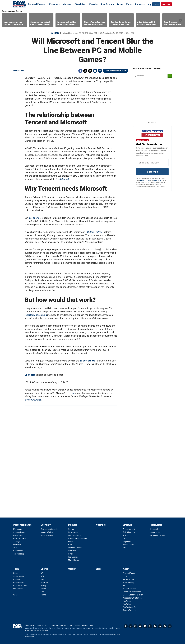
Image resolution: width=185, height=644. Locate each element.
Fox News (127, 601)
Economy (54, 4)
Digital (16, 573)
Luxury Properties (158, 535)
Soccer (44, 589)
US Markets (73, 532)
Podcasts (140, 4)
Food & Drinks (128, 545)
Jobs (125, 576)
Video (129, 4)
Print (95, 71)
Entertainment (129, 529)
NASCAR (44, 582)
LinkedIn (150, 626)
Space (16, 595)
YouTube (140, 626)
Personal (154, 529)
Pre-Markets (73, 557)
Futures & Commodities (78, 538)
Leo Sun (71, 393)
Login (156, 4)
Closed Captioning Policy (133, 595)
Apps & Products (130, 610)
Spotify (165, 626)
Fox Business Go (129, 607)
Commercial (155, 532)
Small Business (47, 535)
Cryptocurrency (74, 535)
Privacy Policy (145, 180)
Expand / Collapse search (150, 4)
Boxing (43, 586)
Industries (72, 551)
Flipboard (145, 626)
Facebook (80, 71)
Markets (67, 4)
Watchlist (80, 4)
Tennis (43, 595)
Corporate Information (132, 592)
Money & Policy (47, 532)
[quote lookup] (150, 76)
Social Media (18, 576)
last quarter (34, 218)
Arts (125, 548)
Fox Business (20, 4)
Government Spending (50, 529)
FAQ (125, 586)
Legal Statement (43, 631)
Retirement (18, 551)
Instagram (135, 626)
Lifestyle (92, 4)
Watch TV (166, 4)
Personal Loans (20, 538)
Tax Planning (19, 554)
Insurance (17, 545)
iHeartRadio (170, 626)
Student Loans (19, 532)
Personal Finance (36, 4)
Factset (90, 628)
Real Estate (107, 4)
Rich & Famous (129, 532)
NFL (42, 573)
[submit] (170, 76)
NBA (43, 576)
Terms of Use (158, 180)
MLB (43, 579)
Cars (125, 538)
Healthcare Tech (20, 586)
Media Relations (129, 589)
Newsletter (160, 626)
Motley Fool (18, 71)
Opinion (72, 569)
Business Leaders (75, 548)
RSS (155, 626)
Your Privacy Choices (58, 625)
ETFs (70, 545)
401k (15, 548)
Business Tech (19, 582)
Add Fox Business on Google (116, 71)
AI (14, 592)
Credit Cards (18, 535)
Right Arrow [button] (180, 20)
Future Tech (18, 589)
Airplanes (127, 542)
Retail (71, 554)
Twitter (85, 71)
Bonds (71, 542)
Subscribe (152, 172)
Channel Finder (129, 573)
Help (71, 625)
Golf (42, 592)
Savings (17, 542)
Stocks (71, 529)
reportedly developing (36, 315)
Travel (125, 535)
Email (100, 71)
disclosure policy (33, 400)
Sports (44, 569)
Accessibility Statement (133, 598)
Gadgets (17, 579)
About (126, 569)
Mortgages (18, 529)
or (94, 232)
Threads (90, 71)
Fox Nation (127, 604)
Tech (119, 4)
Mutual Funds (74, 560)
